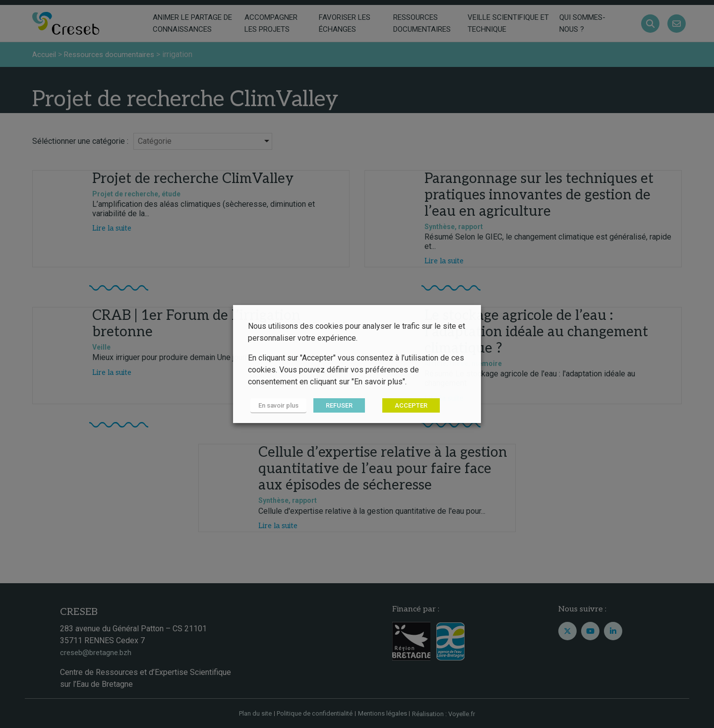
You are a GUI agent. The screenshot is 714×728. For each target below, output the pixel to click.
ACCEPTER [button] (406, 406)
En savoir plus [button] (276, 406)
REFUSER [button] (334, 406)
